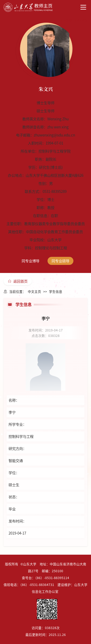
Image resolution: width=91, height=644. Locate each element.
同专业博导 (31, 261)
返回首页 (18, 281)
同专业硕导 (60, 261)
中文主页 (34, 291)
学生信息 (56, 291)
